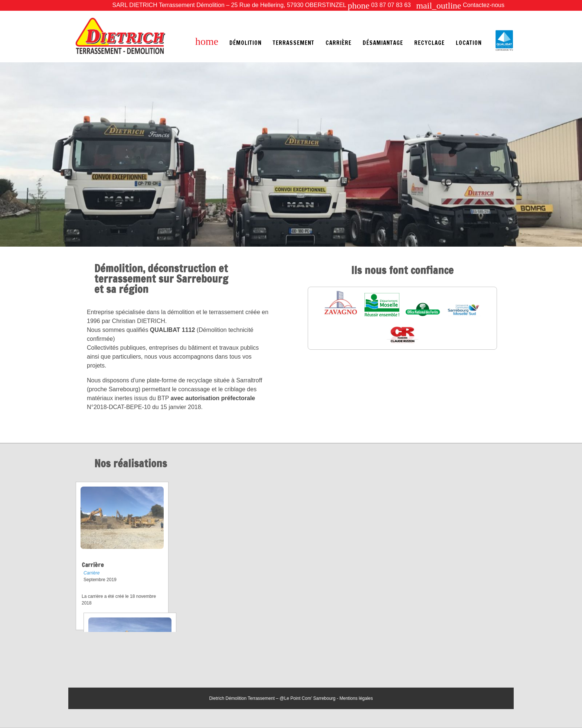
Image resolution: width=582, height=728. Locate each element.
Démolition (246, 43)
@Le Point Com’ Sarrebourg (307, 698)
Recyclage (429, 43)
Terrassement (294, 43)
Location (469, 43)
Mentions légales (356, 698)
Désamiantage (383, 43)
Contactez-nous (460, 5)
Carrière (339, 43)
